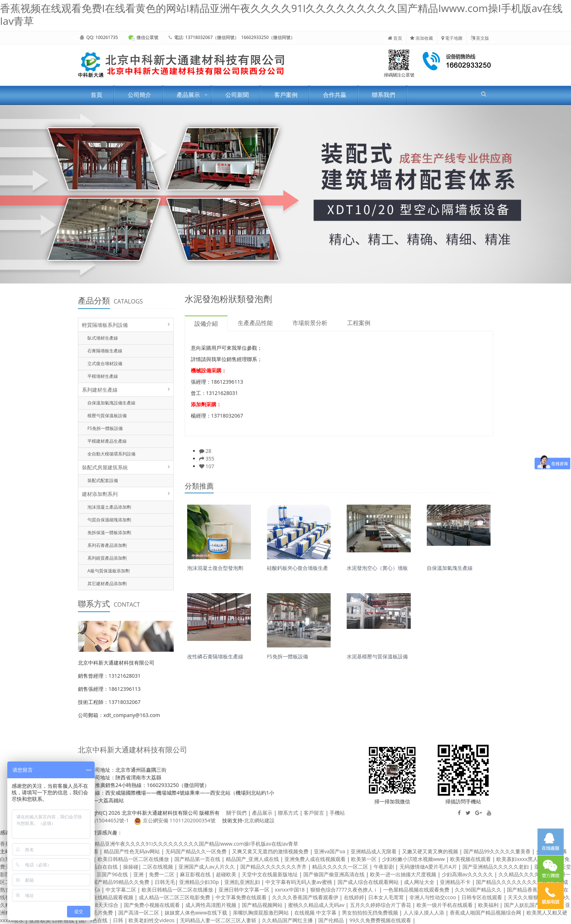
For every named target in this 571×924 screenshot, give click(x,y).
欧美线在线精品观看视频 (106, 897)
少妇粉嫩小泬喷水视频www (414, 859)
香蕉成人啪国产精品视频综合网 (486, 913)
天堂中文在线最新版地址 (271, 874)
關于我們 (236, 813)
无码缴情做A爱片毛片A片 (429, 867)
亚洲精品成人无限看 (374, 851)
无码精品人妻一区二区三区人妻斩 (219, 920)
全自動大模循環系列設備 (111, 454)
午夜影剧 (385, 867)
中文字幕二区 (122, 890)
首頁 (395, 38)
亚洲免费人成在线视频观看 (316, 859)
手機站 (337, 813)
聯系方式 (288, 813)
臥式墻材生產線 (103, 338)
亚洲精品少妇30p (200, 882)
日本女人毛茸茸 (387, 897)
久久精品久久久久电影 (525, 874)
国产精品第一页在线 (198, 859)
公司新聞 (237, 95)
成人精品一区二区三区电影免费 (175, 897)
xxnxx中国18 (291, 890)
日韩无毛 (165, 882)
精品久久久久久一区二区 (341, 867)
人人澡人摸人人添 (425, 913)
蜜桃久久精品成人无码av (317, 905)
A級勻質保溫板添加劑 (109, 571)
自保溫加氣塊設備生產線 (111, 403)
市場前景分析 (310, 323)
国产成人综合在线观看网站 (369, 882)
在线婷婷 (354, 897)
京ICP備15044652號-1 (103, 820)
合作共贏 (335, 95)
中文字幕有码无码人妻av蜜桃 (299, 882)
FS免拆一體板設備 (105, 428)
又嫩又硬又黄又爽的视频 (431, 851)
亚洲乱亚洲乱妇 (243, 882)
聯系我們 (383, 95)
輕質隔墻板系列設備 (105, 325)
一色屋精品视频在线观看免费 (417, 890)
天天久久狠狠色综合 (531, 897)
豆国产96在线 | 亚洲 (121, 874)
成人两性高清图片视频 (212, 905)
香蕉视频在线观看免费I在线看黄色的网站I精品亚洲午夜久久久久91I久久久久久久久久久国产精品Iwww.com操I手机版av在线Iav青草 (281, 14)
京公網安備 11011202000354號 (175, 820)
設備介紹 (206, 324)
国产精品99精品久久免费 (122, 882)
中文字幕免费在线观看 (242, 897)
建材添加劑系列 (100, 494)
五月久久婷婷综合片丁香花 (381, 905)
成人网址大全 (420, 882)
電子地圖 (452, 38)
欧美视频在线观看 (471, 859)
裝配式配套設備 (103, 480)
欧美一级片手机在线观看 (445, 905)
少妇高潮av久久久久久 (468, 874)
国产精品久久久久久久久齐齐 (274, 867)
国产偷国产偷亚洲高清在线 (335, 874)
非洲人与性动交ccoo (433, 897)
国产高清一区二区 (139, 913)
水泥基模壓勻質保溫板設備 (377, 656)
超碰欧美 (227, 874)
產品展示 (188, 95)
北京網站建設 (259, 820)
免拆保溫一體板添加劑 (109, 533)
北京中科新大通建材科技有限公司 (133, 750)
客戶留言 (314, 813)
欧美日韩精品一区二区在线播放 (134, 859)
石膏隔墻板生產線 (105, 351)
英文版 (480, 38)
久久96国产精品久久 (479, 890)
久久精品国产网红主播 (288, 920)
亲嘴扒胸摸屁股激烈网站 (261, 913)
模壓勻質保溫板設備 (107, 416)
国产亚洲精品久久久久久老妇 (496, 867)
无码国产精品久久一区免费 (197, 851)
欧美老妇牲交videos (152, 920)
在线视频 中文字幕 (316, 913)
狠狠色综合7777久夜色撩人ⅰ (345, 890)
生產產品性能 (255, 323)
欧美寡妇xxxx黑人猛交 (523, 859)
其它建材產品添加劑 (107, 584)
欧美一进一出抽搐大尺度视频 (404, 874)
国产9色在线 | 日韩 (102, 920)
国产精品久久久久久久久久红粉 (512, 882)
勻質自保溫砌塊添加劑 (109, 520)
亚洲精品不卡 (456, 882)
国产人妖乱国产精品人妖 (533, 905)
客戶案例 (286, 95)
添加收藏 (422, 38)
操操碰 (131, 867)
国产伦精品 (332, 920)
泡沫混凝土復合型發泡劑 (215, 567)
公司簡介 (139, 95)
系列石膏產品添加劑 (107, 545)
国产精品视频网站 (263, 905)
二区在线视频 (158, 867)
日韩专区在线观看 (483, 897)
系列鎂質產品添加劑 (107, 558)
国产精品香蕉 (523, 890)
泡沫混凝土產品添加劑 (109, 507)
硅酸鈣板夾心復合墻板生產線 (298, 567)
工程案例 (359, 323)
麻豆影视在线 (196, 874)
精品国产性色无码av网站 (133, 851)
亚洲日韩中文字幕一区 (245, 890)
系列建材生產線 (100, 390)
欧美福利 (489, 905)
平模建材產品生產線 (107, 441)
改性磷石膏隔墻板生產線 (215, 656)
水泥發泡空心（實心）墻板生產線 (377, 567)
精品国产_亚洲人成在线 (253, 859)
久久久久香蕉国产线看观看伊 (306, 897)
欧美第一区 (365, 859)
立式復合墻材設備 (105, 363)
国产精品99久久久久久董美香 (498, 851)
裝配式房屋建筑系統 (105, 467)
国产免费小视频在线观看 (153, 905)
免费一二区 (162, 874)
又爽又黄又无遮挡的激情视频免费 (271, 851)
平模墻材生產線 (103, 376)
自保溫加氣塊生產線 (450, 567)
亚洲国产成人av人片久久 (207, 867)
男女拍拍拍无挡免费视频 (371, 913)
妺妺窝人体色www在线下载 (197, 913)
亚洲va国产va (330, 851)
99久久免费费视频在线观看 (381, 920)
